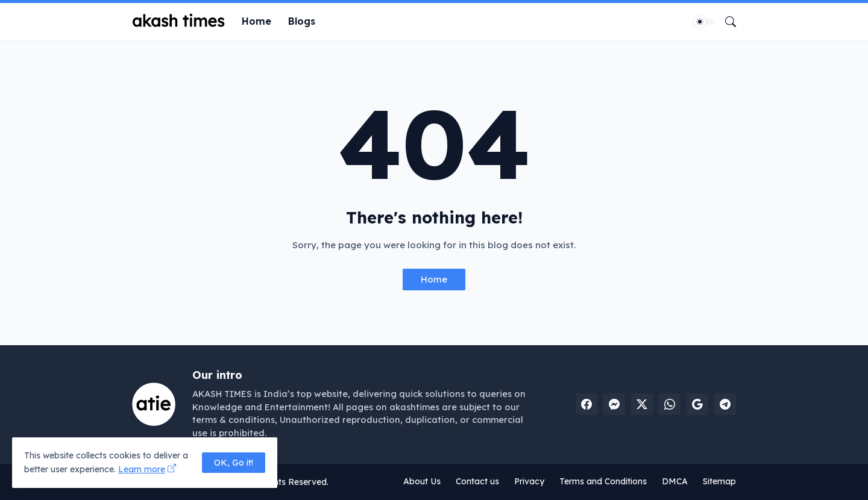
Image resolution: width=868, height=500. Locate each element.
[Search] (726, 22)
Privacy (529, 481)
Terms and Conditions (603, 481)
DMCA (675, 481)
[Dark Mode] (704, 22)
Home (256, 21)
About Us (422, 481)
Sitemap (719, 481)
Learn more (142, 469)
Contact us (477, 481)
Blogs (302, 21)
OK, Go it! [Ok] (234, 463)
